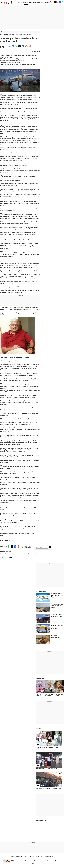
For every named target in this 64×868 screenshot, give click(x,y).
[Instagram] (57, 2)
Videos (42, 856)
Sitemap (43, 861)
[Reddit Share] (26, 46)
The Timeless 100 (49, 856)
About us (52, 861)
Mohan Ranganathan (7, 554)
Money (37, 856)
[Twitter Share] (19, 46)
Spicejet (10, 557)
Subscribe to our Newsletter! (41, 545)
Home (2, 34)
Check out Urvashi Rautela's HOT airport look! (48, 769)
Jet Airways (18, 554)
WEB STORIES (40, 678)
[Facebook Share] (23, 46)
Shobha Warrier (3, 47)
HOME (19, 3)
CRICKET (35, 3)
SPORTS (39, 3)
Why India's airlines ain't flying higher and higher (57, 595)
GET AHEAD (43, 3)
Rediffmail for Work (15, 856)
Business (6, 34)
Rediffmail (32, 856)
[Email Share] (13, 46)
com (3, 557)
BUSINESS (26, 3)
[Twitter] (55, 2)
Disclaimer (31, 861)
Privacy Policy (37, 861)
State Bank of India (30, 554)
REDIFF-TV (48, 3)
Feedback (48, 861)
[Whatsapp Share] (16, 46)
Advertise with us (24, 861)
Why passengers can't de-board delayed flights (57, 606)
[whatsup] (63, 2)
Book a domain (25, 856)
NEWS (22, 3)
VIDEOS (38, 729)
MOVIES (31, 3)
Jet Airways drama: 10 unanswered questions (57, 627)
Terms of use (58, 861)
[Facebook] (60, 2)
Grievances (32, 863)
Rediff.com (17, 861)
